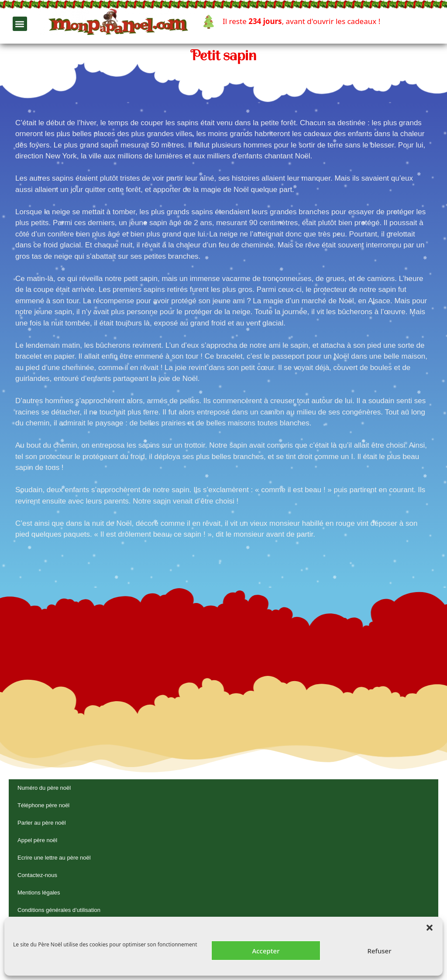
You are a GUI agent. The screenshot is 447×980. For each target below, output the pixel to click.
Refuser (379, 951)
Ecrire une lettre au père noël (54, 858)
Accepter (266, 951)
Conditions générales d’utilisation (59, 910)
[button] (430, 928)
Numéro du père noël (44, 788)
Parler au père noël (42, 823)
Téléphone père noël (43, 805)
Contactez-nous (37, 875)
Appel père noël (37, 840)
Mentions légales (39, 893)
